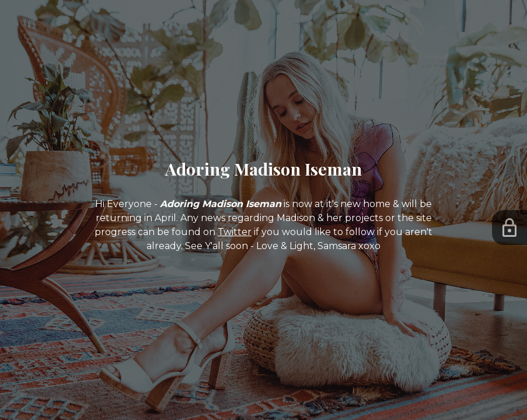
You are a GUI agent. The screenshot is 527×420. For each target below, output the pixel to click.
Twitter (235, 232)
